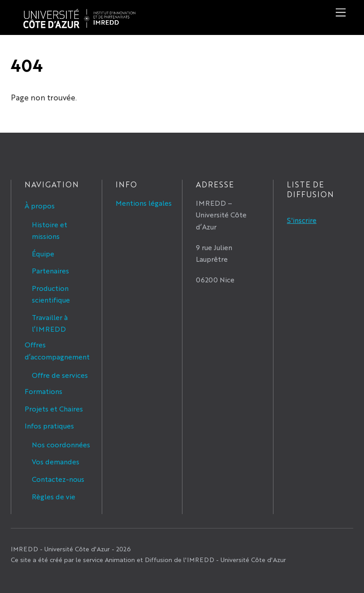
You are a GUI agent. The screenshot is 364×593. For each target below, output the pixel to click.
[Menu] (341, 12)
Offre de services (60, 375)
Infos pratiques (49, 426)
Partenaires (50, 271)
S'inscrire (302, 220)
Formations (43, 391)
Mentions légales (144, 203)
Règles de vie (54, 496)
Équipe (43, 253)
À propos (40, 206)
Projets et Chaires (54, 409)
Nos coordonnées (61, 444)
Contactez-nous (58, 479)
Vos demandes (56, 461)
